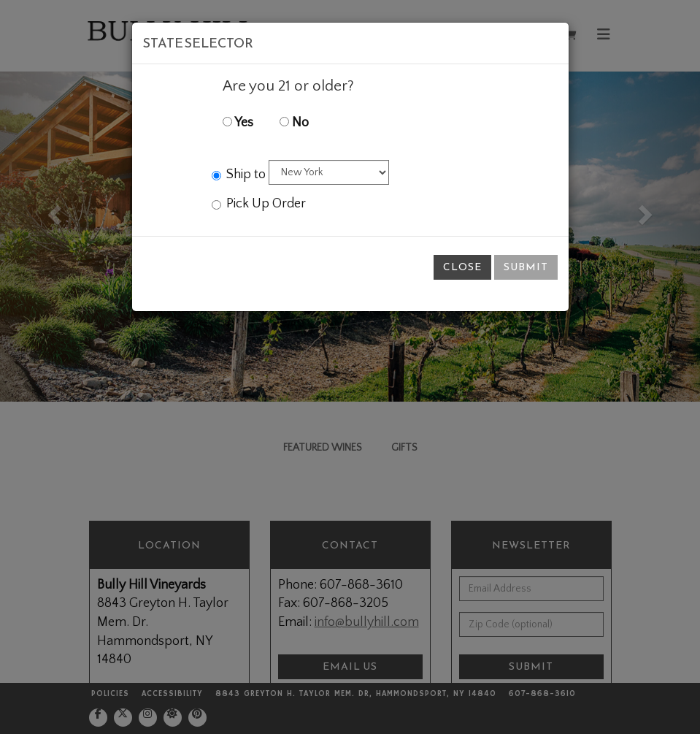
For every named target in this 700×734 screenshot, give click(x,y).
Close (462, 267)
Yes (238, 123)
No (294, 123)
